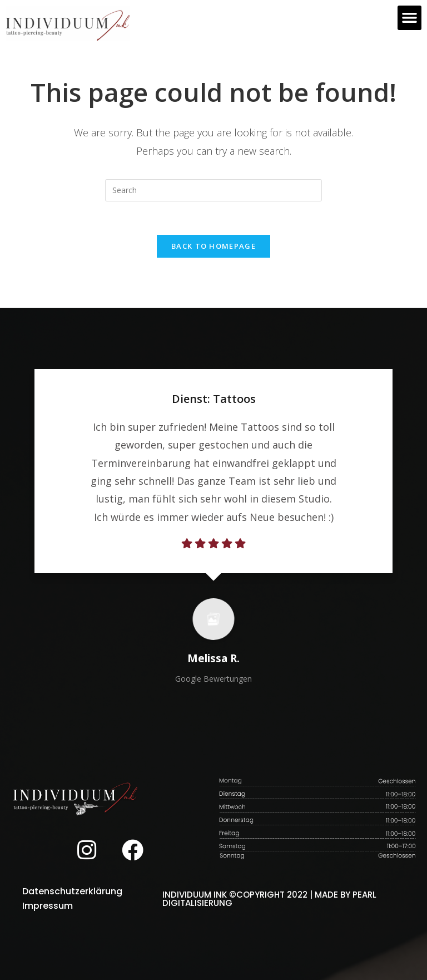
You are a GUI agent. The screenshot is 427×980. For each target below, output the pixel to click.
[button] (410, 18)
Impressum (48, 906)
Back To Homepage (213, 246)
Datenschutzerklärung (72, 891)
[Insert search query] (213, 190)
